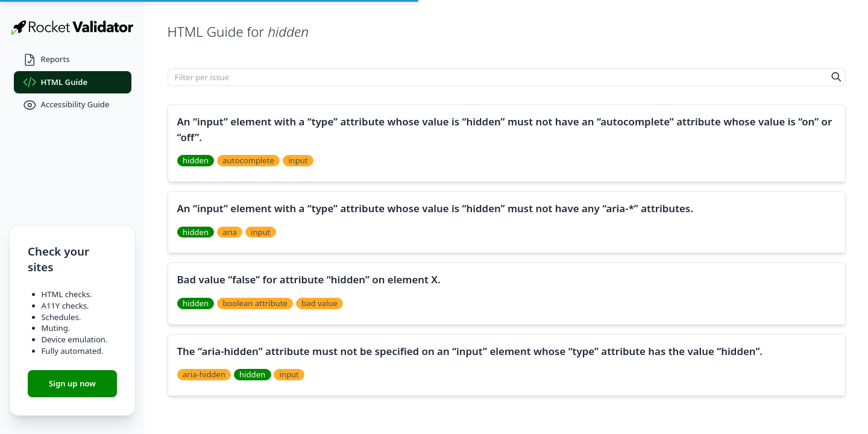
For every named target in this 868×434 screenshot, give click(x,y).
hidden (196, 160)
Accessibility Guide (66, 105)
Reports (46, 60)
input (298, 160)
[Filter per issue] (498, 77)
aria (230, 232)
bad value (319, 303)
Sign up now (72, 383)
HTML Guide (55, 82)
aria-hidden (204, 374)
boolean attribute (255, 303)
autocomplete (248, 160)
